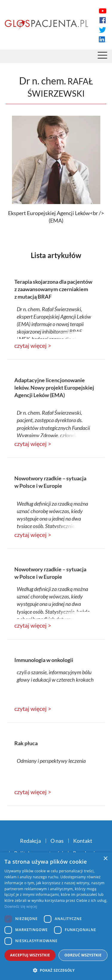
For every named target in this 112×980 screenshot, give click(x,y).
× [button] (105, 859)
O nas (57, 841)
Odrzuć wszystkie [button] (83, 955)
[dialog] (56, 916)
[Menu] (102, 57)
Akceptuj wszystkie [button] (30, 955)
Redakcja (30, 841)
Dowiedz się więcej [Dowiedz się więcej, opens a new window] (21, 906)
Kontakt (83, 841)
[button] (56, 970)
